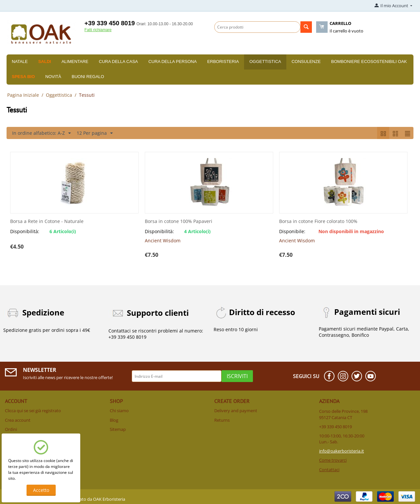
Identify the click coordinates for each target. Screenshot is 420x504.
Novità (53, 77)
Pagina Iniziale (23, 95)
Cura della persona (172, 61)
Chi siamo (119, 411)
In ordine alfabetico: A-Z (41, 133)
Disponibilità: (25, 231)
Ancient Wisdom (163, 241)
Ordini (11, 429)
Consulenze (306, 61)
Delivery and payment (236, 411)
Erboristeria (223, 61)
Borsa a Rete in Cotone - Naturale (47, 222)
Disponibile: (292, 231)
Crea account (18, 420)
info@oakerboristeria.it (342, 451)
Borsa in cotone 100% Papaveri (179, 222)
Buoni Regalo (88, 77)
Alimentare (75, 61)
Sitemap (118, 429)
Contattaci (329, 470)
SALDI (45, 61)
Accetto (41, 490)
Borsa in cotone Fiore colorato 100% (318, 222)
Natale (20, 61)
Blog (114, 420)
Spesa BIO (23, 77)
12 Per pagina (95, 133)
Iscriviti (237, 376)
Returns (222, 420)
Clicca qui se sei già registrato (33, 411)
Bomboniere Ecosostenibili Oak (369, 61)
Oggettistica (265, 61)
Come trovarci (333, 460)
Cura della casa (118, 61)
